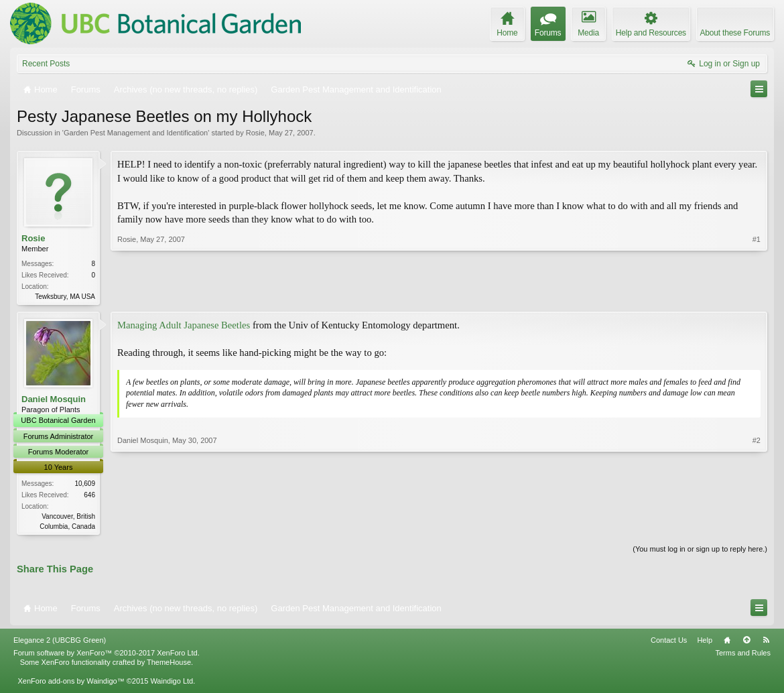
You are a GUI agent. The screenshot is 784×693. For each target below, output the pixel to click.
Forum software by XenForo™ (107, 655)
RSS (766, 643)
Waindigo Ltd (172, 684)
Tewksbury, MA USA (65, 297)
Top (746, 643)
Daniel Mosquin (54, 400)
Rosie (255, 133)
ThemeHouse (169, 665)
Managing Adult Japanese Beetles (184, 326)
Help (705, 643)
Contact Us (669, 643)
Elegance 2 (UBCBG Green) (60, 643)
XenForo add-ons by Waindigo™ (71, 684)
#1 (757, 295)
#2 (757, 525)
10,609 (85, 485)
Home (727, 643)
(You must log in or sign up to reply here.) (700, 551)
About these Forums (735, 33)
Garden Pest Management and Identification (136, 133)
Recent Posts (46, 64)
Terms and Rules (743, 655)
